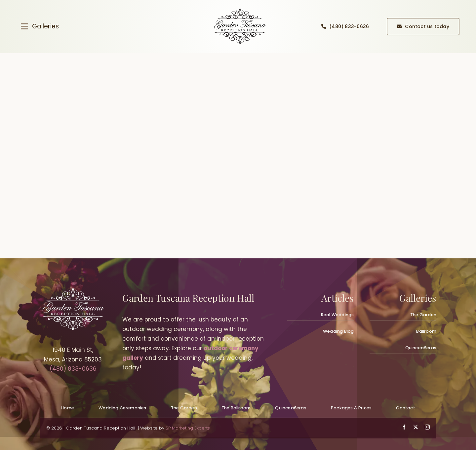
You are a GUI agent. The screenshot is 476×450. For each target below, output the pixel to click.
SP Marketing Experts (188, 428)
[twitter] (416, 427)
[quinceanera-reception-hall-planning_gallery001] (240, 9)
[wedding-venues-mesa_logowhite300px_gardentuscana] (73, 291)
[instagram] (427, 427)
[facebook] (404, 427)
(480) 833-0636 (73, 369)
